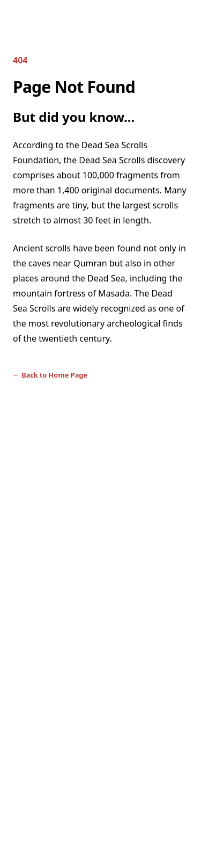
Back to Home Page (50, 375)
